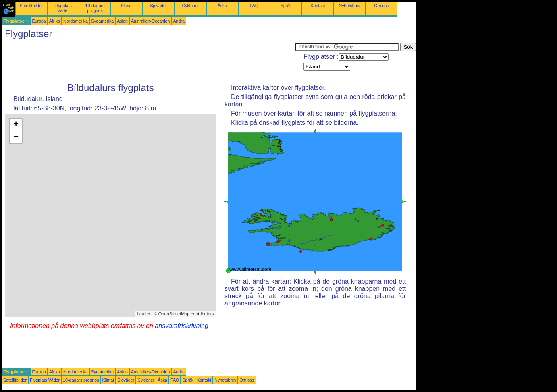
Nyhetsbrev (350, 6)
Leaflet (144, 314)
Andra (179, 21)
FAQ (254, 6)
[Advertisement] (148, 61)
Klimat (127, 6)
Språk (286, 6)
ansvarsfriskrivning (181, 326)
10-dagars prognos (95, 8)
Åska (222, 6)
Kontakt (318, 6)
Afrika (55, 21)
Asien (122, 21)
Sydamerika (102, 21)
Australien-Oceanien (151, 21)
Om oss (381, 6)
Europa (39, 21)
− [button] (16, 137)
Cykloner (190, 6)
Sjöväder (158, 6)
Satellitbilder (31, 6)
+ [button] (16, 125)
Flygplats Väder (63, 8)
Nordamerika (76, 21)
